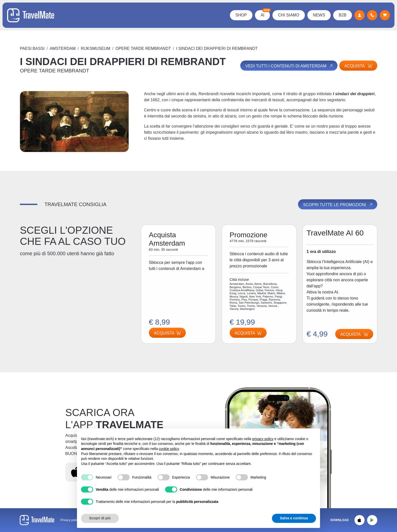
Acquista (358, 66)
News (319, 15)
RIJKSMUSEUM (95, 48)
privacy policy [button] (263, 439)
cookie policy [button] (169, 449)
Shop (241, 15)
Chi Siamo (288, 15)
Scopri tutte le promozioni (338, 205)
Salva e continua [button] (294, 518)
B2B (342, 15)
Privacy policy (70, 520)
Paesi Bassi (32, 48)
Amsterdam (63, 48)
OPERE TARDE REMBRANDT (143, 48)
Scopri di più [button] (100, 518)
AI (265, 14)
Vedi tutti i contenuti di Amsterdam (289, 66)
